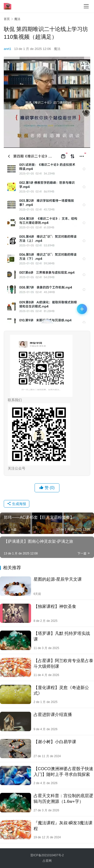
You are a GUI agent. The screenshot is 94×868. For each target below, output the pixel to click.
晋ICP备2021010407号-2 (47, 855)
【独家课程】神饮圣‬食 (55, 607)
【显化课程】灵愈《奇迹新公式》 (61, 691)
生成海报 (17, 504)
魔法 (57, 49)
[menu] (86, 6)
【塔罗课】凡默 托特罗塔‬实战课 (62, 636)
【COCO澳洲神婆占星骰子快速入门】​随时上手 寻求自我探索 (63, 772)
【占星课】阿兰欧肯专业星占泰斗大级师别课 (63, 664)
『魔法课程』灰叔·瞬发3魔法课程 (63, 826)
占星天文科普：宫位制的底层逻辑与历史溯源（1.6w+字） (63, 799)
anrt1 (8, 49)
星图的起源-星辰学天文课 (58, 579)
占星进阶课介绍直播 (53, 715)
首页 (7, 19)
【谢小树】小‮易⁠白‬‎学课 (55, 742)
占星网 (47, 861)
